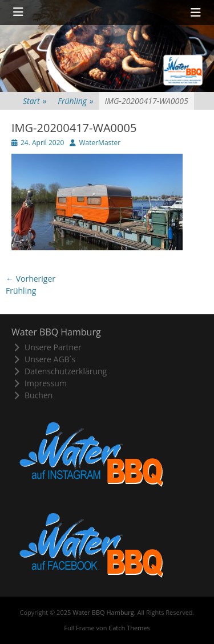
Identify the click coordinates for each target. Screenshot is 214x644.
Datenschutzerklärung (59, 371)
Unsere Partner (47, 347)
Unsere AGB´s (43, 359)
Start (35, 101)
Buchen (32, 395)
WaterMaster (100, 143)
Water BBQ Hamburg (103, 612)
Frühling (75, 101)
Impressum (39, 383)
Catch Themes (129, 628)
